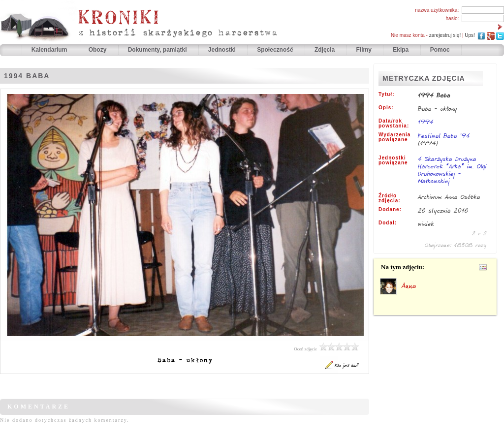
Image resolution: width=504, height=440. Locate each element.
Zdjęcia (326, 50)
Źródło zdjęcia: (390, 198)
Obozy (98, 50)
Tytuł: (386, 94)
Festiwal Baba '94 (444, 136)
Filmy (364, 50)
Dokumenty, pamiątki (158, 50)
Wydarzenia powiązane (394, 137)
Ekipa (401, 50)
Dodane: (390, 210)
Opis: (386, 108)
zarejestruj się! (445, 35)
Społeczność (276, 50)
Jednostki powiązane (393, 160)
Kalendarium (50, 50)
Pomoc (440, 50)
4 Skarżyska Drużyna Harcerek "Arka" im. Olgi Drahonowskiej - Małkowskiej (452, 171)
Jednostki (223, 50)
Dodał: (388, 223)
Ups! (470, 35)
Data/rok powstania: (394, 124)
